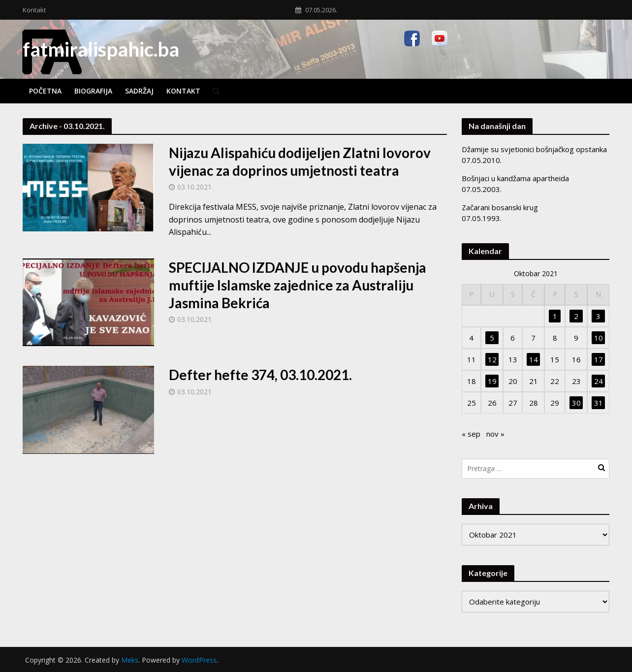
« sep (471, 434)
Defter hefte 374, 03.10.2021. (260, 375)
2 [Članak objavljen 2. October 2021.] (576, 316)
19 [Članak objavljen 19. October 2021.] (492, 381)
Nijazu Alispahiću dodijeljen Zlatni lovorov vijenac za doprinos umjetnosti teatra (300, 161)
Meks (130, 660)
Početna (45, 91)
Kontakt (34, 10)
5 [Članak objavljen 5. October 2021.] (492, 338)
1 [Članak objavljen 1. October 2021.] (555, 316)
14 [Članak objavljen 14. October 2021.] (534, 359)
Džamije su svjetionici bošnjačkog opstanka (534, 149)
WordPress (199, 660)
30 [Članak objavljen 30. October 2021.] (576, 403)
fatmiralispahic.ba (101, 49)
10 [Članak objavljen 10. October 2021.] (599, 338)
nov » (495, 434)
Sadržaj (139, 91)
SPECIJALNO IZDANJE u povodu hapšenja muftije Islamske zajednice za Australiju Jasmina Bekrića (298, 285)
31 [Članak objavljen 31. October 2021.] (599, 403)
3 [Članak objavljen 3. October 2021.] (598, 316)
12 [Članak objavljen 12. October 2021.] (492, 359)
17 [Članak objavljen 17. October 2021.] (599, 359)
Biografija (93, 91)
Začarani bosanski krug (500, 207)
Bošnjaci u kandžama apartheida (515, 178)
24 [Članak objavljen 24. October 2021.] (599, 381)
